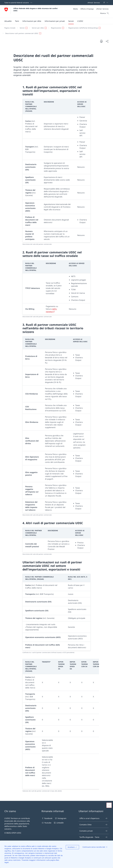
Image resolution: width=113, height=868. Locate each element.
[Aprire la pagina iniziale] (31, 11)
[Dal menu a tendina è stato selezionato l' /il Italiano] (105, 3)
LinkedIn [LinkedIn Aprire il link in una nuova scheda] (59, 823)
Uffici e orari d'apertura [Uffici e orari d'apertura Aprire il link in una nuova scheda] (93, 818)
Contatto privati (93, 831)
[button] (8, 21)
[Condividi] (107, 41)
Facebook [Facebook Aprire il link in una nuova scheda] (47, 818)
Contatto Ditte (93, 825)
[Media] (75, 9)
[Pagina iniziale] (10, 28)
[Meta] (91, 9)
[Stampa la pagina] (101, 41)
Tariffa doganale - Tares (93, 837)
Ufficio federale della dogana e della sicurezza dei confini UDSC (36, 9)
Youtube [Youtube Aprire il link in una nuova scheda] (46, 823)
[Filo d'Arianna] (56, 31)
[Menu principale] (55, 21)
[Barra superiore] (93, 3)
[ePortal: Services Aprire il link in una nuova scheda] (93, 3)
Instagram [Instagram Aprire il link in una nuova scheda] (60, 818)
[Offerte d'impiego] (87, 9)
